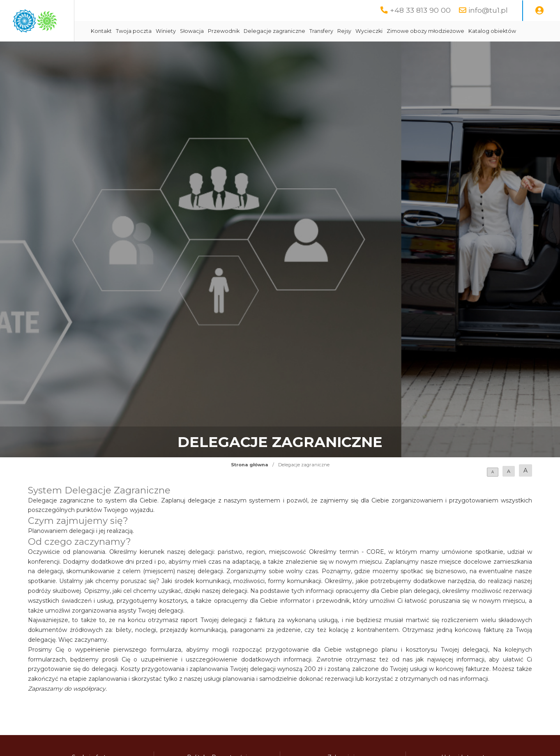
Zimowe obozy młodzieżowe (499, 31)
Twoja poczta (208, 31)
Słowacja (266, 31)
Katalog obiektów (189, 52)
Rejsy (418, 31)
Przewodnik (298, 31)
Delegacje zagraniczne (348, 31)
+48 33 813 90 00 (420, 10)
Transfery (395, 31)
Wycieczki (443, 31)
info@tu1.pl (488, 10)
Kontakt (175, 31)
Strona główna (250, 485)
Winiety (240, 31)
